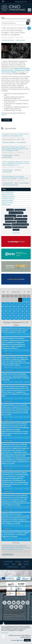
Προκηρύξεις (7, 224)
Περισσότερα (5, 633)
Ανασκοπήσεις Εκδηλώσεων (20, 227)
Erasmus (9, 227)
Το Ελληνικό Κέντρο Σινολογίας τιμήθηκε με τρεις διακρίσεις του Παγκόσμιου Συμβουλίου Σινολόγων (15, 535)
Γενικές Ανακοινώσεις (8, 155)
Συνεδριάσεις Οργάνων (8, 198)
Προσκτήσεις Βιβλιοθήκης (8, 40)
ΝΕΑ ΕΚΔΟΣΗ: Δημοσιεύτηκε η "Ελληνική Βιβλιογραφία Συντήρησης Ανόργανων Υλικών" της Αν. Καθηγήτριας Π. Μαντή (15, 149)
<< (3, 292)
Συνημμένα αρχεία (8, 353)
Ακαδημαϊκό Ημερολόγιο (8, 196)
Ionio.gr (23, 567)
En (30, 1)
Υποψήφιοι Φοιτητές (13, 567)
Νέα (4, 189)
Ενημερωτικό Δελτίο (7, 203)
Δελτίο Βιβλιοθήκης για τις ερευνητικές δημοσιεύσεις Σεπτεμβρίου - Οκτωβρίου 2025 (15, 177)
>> (29, 292)
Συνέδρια (10, 210)
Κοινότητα (18, 561)
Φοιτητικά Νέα (16, 213)
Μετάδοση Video (6, 205)
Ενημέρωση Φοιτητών (8, 194)
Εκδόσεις (17, 155)
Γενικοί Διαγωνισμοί (20, 210)
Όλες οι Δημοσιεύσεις (8, 192)
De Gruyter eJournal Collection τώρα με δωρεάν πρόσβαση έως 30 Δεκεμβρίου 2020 (15, 135)
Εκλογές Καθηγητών (11, 222)
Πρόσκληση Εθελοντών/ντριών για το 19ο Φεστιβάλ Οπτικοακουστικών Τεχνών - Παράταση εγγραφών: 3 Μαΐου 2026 (16, 330)
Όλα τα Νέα (16, 233)
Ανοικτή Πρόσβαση (20, 40)
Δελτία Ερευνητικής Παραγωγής (10, 185)
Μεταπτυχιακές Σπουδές (20, 224)
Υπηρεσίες (6, 564)
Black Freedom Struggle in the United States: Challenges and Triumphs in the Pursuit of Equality (16, 70)
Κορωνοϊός (16, 230)
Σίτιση (26, 216)
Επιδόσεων (21, 640)
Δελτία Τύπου (18, 170)
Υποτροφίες (10, 219)
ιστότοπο (4, 115)
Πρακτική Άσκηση (21, 219)
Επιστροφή (7, 120)
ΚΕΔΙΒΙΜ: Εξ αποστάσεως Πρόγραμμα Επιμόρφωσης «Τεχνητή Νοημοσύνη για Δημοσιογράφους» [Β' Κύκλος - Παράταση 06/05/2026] (15, 377)
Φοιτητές (26, 564)
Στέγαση (20, 216)
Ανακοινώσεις (22, 222)
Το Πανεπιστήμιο (8, 561)
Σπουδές (26, 561)
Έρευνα (16, 183)
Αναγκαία (14, 640)
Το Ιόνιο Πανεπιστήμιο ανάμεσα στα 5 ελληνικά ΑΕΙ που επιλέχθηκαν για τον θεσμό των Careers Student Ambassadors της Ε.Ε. (16, 163)
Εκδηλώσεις (11, 216)
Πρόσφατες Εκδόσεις (7, 200)
